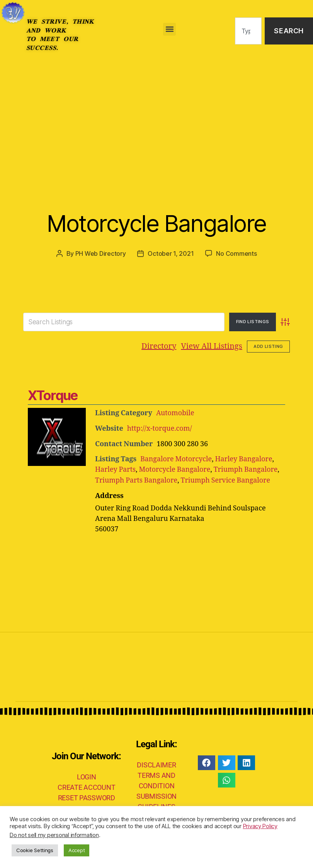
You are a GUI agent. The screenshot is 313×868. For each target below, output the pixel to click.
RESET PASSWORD (87, 796)
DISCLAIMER (156, 763)
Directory (159, 346)
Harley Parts (116, 469)
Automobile (175, 413)
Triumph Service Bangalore (227, 479)
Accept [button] (77, 850)
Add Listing (268, 346)
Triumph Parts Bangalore (137, 479)
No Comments (236, 253)
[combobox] (248, 31)
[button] (169, 29)
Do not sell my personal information (54, 835)
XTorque (53, 395)
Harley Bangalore (245, 458)
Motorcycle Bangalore (156, 223)
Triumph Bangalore (247, 469)
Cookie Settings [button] (35, 850)
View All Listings (211, 346)
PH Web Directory (101, 253)
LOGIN (87, 775)
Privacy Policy (260, 826)
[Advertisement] (156, 120)
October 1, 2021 (171, 253)
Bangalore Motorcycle (176, 458)
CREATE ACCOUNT (86, 786)
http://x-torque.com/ (160, 428)
